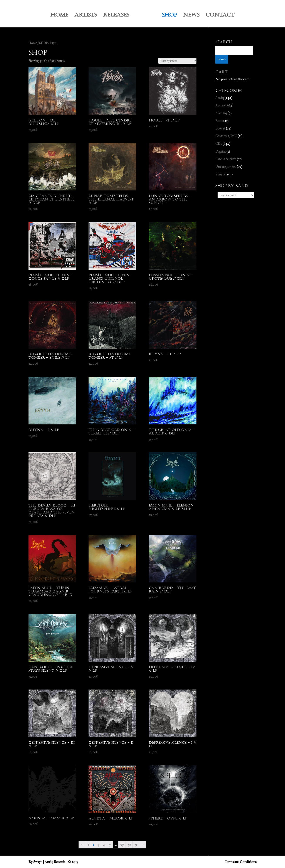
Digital (221, 151)
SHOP (169, 16)
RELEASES (116, 16)
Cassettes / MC (226, 136)
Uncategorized (226, 167)
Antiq (220, 98)
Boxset (220, 128)
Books (220, 121)
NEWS (191, 16)
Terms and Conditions (241, 862)
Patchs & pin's (226, 159)
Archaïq (221, 113)
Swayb (38, 862)
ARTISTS (86, 16)
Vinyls (220, 174)
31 (136, 845)
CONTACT (220, 16)
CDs (219, 144)
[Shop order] (177, 61)
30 (129, 845)
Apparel (221, 105)
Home (33, 43)
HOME (59, 16)
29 (122, 845)
